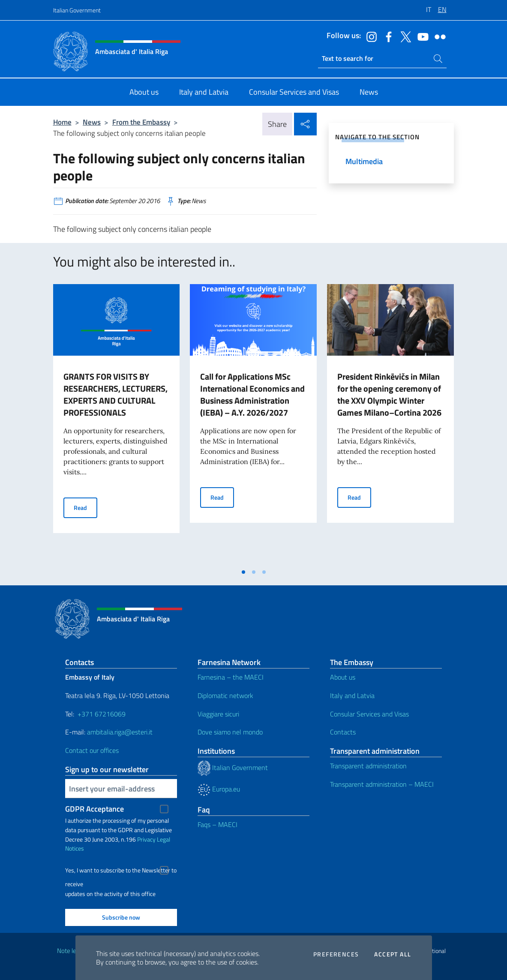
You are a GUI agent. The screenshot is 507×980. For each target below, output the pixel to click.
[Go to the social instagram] (369, 36)
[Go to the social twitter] (404, 36)
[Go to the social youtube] (421, 36)
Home (62, 122)
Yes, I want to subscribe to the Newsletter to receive (121, 871)
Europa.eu (219, 789)
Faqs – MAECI (217, 824)
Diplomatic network (225, 695)
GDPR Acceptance (94, 809)
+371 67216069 (102, 714)
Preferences (336, 954)
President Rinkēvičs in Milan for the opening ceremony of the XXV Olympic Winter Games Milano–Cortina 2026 (389, 394)
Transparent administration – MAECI (382, 784)
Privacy (146, 839)
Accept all (393, 954)
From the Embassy (141, 122)
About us (343, 677)
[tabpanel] (117, 424)
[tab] (243, 572)
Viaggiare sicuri (218, 714)
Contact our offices (92, 750)
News (92, 122)
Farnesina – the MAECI (231, 677)
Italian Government (77, 10)
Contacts (343, 732)
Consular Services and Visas (369, 714)
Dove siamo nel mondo (230, 732)
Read (85, 507)
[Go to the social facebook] (387, 36)
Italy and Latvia (352, 695)
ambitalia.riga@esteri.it (120, 732)
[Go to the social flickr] (438, 36)
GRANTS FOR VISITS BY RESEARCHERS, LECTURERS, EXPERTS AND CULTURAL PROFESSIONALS (115, 394)
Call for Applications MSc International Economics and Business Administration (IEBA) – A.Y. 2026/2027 (252, 394)
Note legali (71, 951)
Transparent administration (368, 766)
